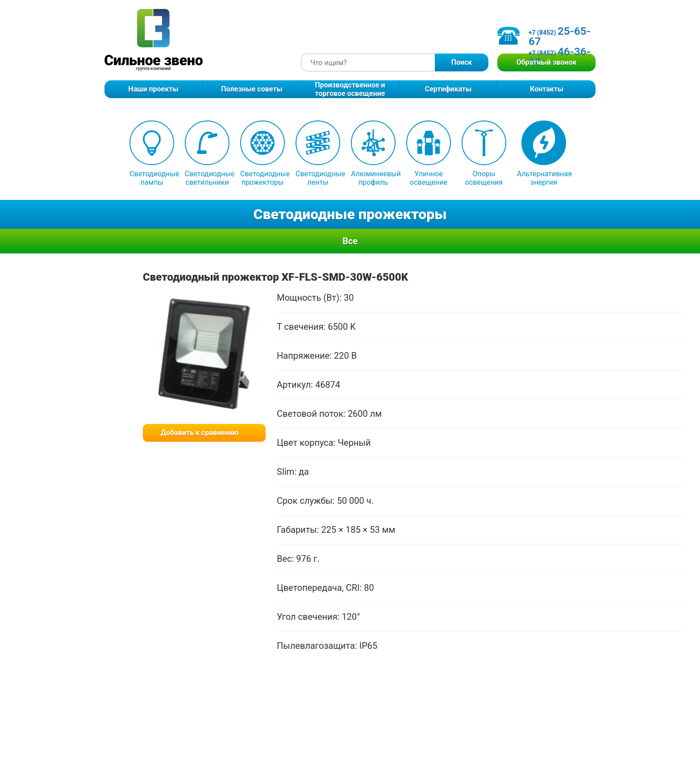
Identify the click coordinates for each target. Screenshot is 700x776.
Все (350, 241)
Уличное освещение (429, 154)
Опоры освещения (484, 154)
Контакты (547, 89)
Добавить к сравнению (200, 433)
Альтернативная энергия (544, 154)
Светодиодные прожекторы (262, 154)
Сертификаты (448, 89)
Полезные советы (252, 89)
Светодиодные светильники (207, 154)
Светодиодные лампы (152, 154)
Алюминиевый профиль (373, 154)
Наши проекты (153, 89)
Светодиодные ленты (318, 154)
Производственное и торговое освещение (350, 89)
